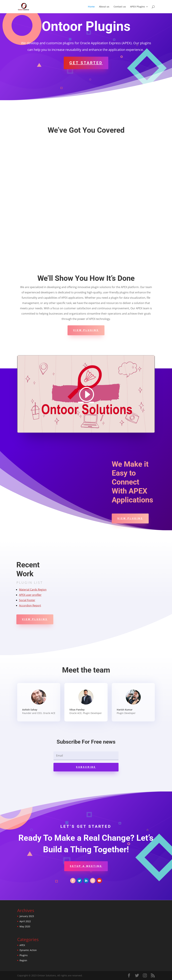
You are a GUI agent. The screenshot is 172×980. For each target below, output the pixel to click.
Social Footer (27, 600)
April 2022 (25, 921)
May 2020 (25, 926)
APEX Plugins (137, 7)
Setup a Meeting (86, 866)
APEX (22, 945)
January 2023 (27, 916)
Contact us (120, 7)
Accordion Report (30, 605)
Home (91, 7)
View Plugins (86, 330)
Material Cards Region (33, 590)
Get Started (86, 63)
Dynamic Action (28, 950)
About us (104, 7)
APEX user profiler (30, 595)
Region (23, 960)
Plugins (24, 955)
